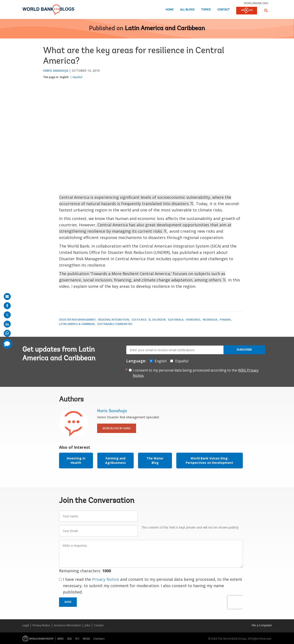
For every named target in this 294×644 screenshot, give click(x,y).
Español (77, 77)
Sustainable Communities (115, 324)
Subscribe (244, 350)
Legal (26, 625)
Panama (225, 320)
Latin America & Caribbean (77, 324)
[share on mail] (7, 297)
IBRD (60, 639)
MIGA (86, 639)
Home (170, 10)
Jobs (87, 625)
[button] (266, 10)
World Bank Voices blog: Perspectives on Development (209, 460)
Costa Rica (139, 320)
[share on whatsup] (7, 333)
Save (68, 602)
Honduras (193, 320)
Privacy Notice (106, 579)
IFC (77, 639)
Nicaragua (210, 320)
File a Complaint (262, 625)
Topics (206, 10)
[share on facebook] (7, 306)
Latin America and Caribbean (165, 29)
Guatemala (176, 320)
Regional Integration (114, 320)
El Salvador (157, 320)
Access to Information (67, 625)
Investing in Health (76, 460)
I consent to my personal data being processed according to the (196, 373)
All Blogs (187, 10)
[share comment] (7, 344)
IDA (69, 639)
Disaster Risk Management (77, 320)
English (64, 77)
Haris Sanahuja (56, 71)
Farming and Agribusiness (115, 460)
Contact (223, 10)
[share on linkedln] (7, 324)
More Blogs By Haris (117, 428)
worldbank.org (256, 3)
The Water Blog (155, 460)
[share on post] (7, 315)
